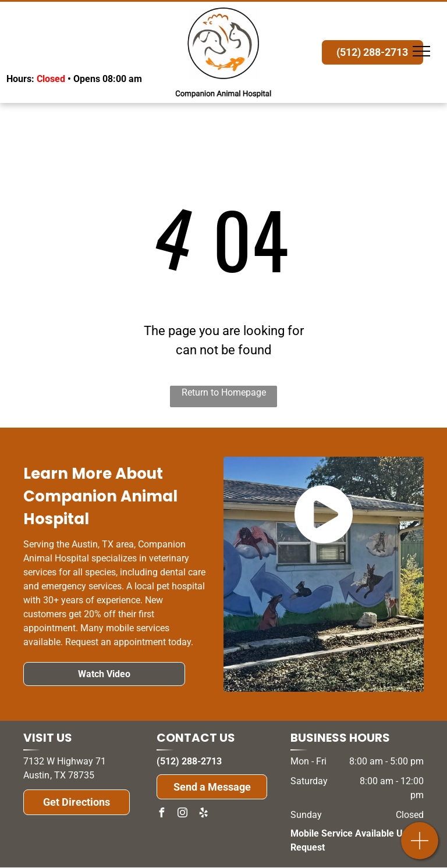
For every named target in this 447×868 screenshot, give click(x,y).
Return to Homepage (224, 392)
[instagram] (182, 814)
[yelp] (203, 814)
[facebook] (161, 814)
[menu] (421, 51)
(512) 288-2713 (189, 761)
